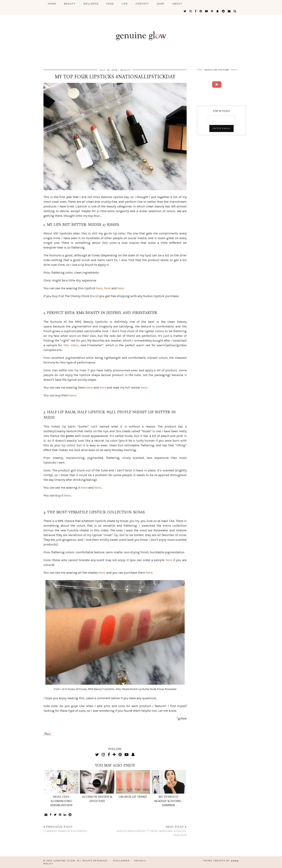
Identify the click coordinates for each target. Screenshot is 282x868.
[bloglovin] (212, 11)
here (99, 288)
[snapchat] (218, 11)
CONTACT (142, 4)
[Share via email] (46, 815)
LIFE (125, 4)
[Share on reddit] (70, 815)
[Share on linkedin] (65, 815)
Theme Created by (221, 861)
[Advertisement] (221, 170)
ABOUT (177, 4)
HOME (52, 4)
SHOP (161, 4)
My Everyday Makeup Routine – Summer (169, 801)
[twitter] (185, 11)
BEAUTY (70, 4)
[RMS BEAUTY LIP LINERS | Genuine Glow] (217, 85)
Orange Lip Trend (133, 797)
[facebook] (196, 11)
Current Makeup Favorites (65, 829)
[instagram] (191, 11)
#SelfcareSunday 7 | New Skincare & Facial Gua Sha (151, 831)
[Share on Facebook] (51, 815)
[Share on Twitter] (55, 815)
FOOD (110, 4)
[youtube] (207, 11)
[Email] (229, 11)
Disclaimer (121, 861)
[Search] (235, 11)
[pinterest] (201, 11)
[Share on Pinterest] (60, 815)
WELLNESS (91, 4)
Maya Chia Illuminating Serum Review (61, 801)
